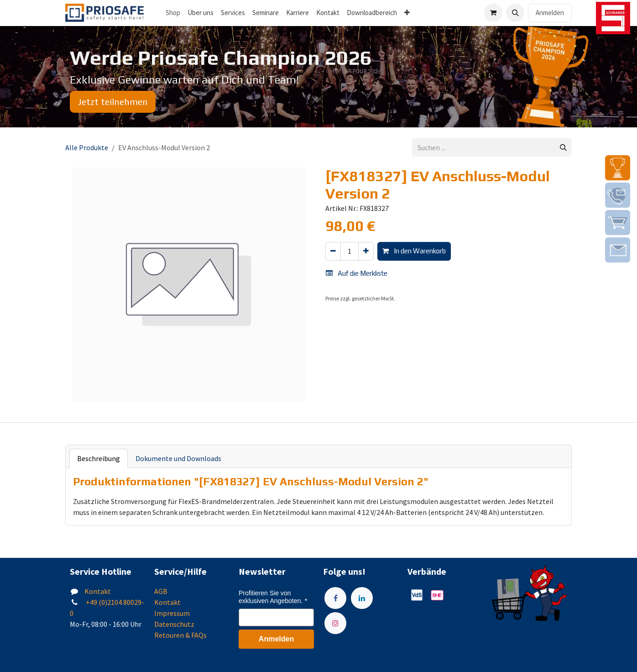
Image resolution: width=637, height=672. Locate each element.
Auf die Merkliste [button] (357, 273)
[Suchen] (563, 148)
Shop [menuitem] (173, 13)
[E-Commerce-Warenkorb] (493, 13)
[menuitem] (201, 13)
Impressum (172, 613)
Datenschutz (174, 624)
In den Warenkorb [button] (414, 251)
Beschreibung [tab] (99, 458)
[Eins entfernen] (333, 251)
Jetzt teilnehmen (113, 102)
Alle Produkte (87, 147)
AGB (161, 591)
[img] (618, 168)
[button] (515, 13)
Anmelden (550, 13)
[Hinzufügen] (366, 251)
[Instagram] (335, 623)
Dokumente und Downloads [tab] (178, 458)
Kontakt (98, 591)
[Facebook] (335, 598)
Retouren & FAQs (180, 635)
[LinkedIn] (362, 598)
